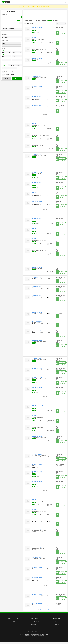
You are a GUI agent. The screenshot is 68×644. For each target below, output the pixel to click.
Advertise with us (35, 620)
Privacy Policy (28, 637)
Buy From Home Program (57, 623)
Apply (17, 79)
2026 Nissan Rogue (37, 28)
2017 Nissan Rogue (37, 454)
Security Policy (33, 637)
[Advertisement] (45, 14)
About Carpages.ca (57, 626)
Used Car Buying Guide (12, 623)
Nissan (12, 43)
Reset (6, 79)
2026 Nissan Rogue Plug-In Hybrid (41, 406)
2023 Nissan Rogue (37, 86)
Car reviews (12, 621)
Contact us (57, 620)
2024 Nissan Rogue (37, 193)
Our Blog (57, 621)
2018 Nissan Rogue (37, 321)
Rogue (12, 46)
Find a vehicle (12, 620)
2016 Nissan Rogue (37, 603)
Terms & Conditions (40, 637)
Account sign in (35, 626)
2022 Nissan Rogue (37, 330)
